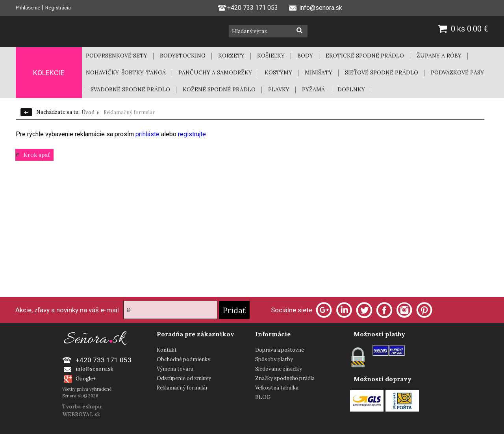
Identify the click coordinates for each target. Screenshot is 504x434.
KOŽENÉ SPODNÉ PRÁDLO (219, 89)
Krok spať (37, 155)
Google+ (86, 379)
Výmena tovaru (175, 369)
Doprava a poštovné (280, 350)
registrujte (192, 134)
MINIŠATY (319, 72)
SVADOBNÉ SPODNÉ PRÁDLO (130, 89)
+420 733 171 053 (248, 7)
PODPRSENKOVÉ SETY (117, 56)
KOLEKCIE (49, 73)
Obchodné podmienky (183, 359)
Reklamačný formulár (182, 388)
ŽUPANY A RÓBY (439, 56)
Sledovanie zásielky (279, 369)
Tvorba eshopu (82, 407)
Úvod (88, 112)
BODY (305, 56)
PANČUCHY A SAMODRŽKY (215, 72)
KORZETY (231, 56)
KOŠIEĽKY (271, 56)
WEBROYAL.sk (81, 415)
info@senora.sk (94, 369)
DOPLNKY (351, 89)
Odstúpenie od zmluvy (184, 378)
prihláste (148, 134)
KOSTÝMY (278, 72)
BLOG (263, 397)
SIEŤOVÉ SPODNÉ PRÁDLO (382, 72)
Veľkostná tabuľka (277, 388)
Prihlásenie (28, 8)
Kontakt (167, 350)
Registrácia (58, 8)
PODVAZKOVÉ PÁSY (457, 72)
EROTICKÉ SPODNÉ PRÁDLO (365, 56)
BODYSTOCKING (183, 56)
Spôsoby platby (274, 359)
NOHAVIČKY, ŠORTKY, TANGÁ (126, 72)
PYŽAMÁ (313, 89)
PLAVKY (279, 89)
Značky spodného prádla (285, 378)
